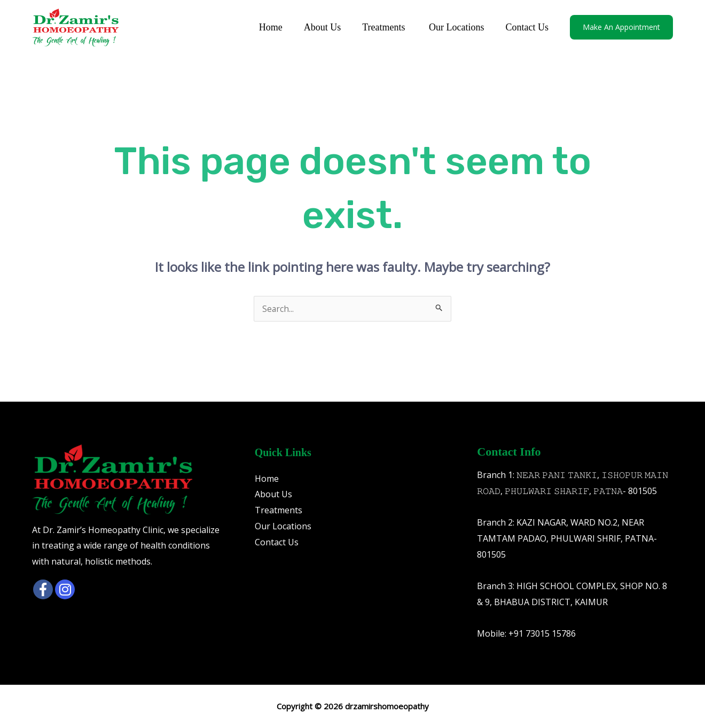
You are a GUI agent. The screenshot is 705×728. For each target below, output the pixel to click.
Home (280, 27)
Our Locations (460, 27)
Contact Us (528, 27)
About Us (330, 27)
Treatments (390, 27)
